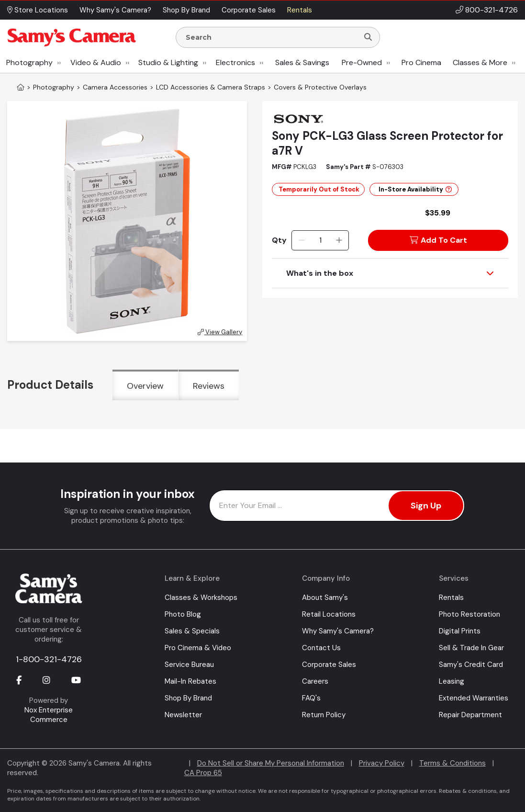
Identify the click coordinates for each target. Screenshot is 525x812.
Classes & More (480, 62)
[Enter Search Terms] (271, 37)
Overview (145, 386)
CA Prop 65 (203, 773)
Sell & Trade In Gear (471, 648)
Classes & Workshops (201, 598)
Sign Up (426, 506)
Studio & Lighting (168, 62)
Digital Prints (460, 631)
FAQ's (311, 698)
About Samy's (325, 598)
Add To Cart (438, 240)
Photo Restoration (469, 614)
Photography (29, 62)
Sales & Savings (302, 62)
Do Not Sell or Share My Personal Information (271, 763)
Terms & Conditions (452, 763)
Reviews (209, 386)
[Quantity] (320, 240)
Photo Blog (183, 614)
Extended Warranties (474, 698)
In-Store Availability (415, 189)
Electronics (235, 62)
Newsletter (183, 715)
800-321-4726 (491, 10)
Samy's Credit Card (471, 665)
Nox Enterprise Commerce (49, 715)
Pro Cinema (421, 62)
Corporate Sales (329, 665)
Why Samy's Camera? (338, 631)
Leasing (452, 681)
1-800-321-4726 (49, 659)
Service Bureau (189, 665)
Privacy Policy (382, 763)
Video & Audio (96, 62)
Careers (315, 681)
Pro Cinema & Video (198, 648)
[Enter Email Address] (337, 506)
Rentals (451, 598)
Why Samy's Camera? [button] (115, 10)
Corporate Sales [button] (249, 10)
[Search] (368, 37)
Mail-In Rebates (190, 681)
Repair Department (470, 715)
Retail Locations (329, 614)
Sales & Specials (192, 631)
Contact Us (321, 648)
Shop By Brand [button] (186, 10)
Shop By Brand (188, 698)
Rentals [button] (300, 10)
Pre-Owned (362, 62)
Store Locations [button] (38, 10)
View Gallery (220, 332)
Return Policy (324, 715)
